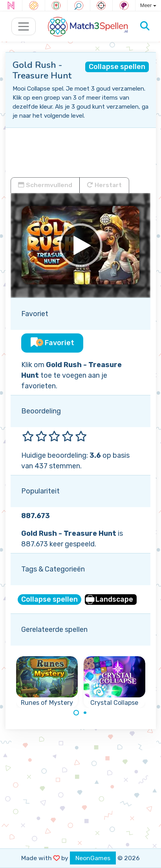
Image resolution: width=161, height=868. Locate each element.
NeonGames (93, 858)
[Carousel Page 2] (85, 713)
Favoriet (52, 343)
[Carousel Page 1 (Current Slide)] (76, 713)
